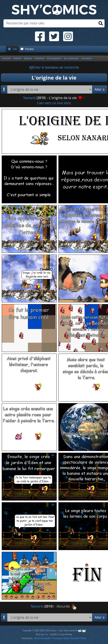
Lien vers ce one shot (54, 103)
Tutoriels (40, 58)
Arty (47, 634)
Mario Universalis (43, 638)
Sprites (28, 58)
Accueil (7, 58)
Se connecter (71, 58)
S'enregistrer (54, 58)
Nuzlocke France (78, 638)
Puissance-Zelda (61, 638)
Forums (27, 49)
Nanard (29, 98)
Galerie (17, 58)
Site (12, 49)
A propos (87, 58)
